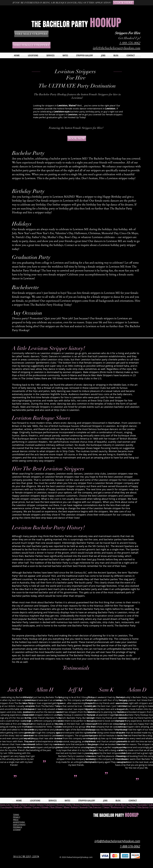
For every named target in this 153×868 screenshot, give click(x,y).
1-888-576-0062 (130, 43)
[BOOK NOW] (77, 138)
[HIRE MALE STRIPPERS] (31, 34)
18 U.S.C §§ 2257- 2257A (26, 856)
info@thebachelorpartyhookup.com (117, 48)
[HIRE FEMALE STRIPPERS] (31, 45)
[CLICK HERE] (123, 3)
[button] (52, 55)
